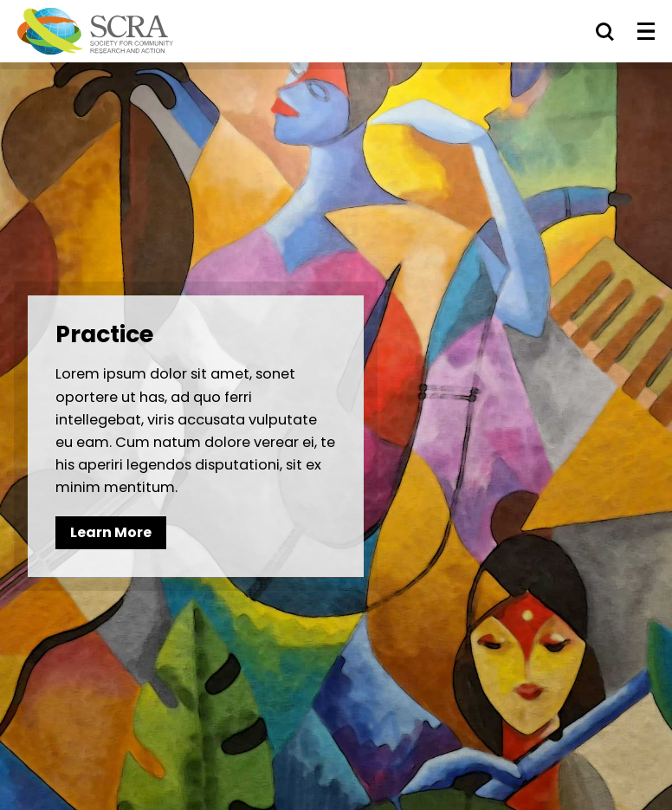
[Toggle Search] (604, 31)
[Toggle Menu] (646, 31)
